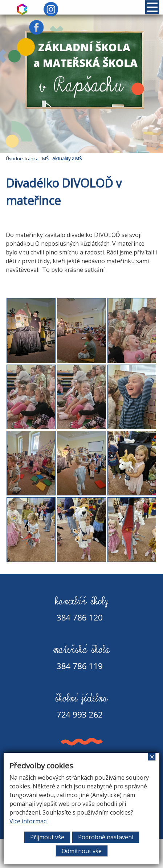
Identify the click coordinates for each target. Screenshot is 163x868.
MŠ (45, 158)
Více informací (28, 821)
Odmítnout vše (82, 851)
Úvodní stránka (22, 158)
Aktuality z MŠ (67, 158)
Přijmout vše (47, 837)
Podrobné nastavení (106, 837)
